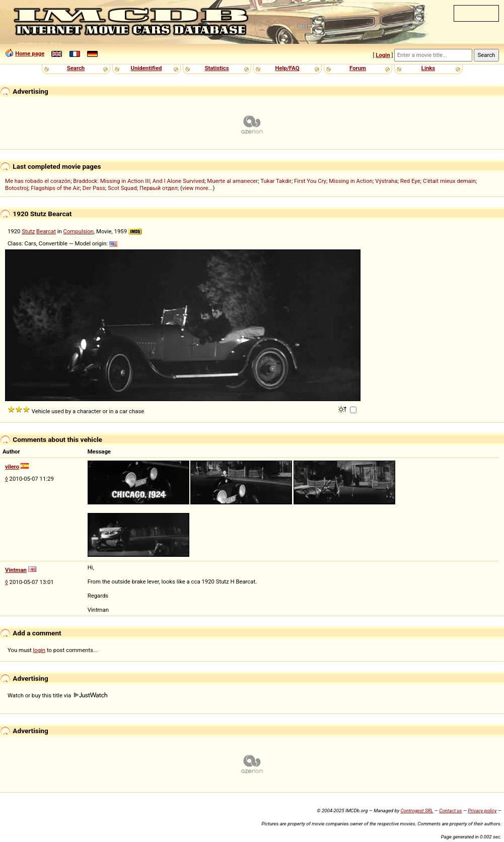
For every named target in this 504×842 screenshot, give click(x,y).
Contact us (450, 811)
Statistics (217, 68)
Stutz (28, 231)
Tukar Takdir (276, 181)
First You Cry (310, 181)
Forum (358, 68)
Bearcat (46, 231)
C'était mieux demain (449, 181)
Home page (30, 53)
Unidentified (147, 68)
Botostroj (17, 188)
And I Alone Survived (178, 181)
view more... (198, 188)
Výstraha (386, 181)
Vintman (16, 570)
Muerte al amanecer (232, 181)
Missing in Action (351, 181)
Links (428, 68)
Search (76, 68)
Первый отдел (159, 188)
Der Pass (94, 188)
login (40, 650)
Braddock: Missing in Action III (111, 181)
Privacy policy (482, 811)
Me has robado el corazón (38, 181)
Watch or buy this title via (57, 695)
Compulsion (79, 231)
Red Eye (410, 181)
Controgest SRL (417, 811)
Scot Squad (122, 188)
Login (383, 55)
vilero (12, 467)
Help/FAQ (287, 68)
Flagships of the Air (55, 188)
